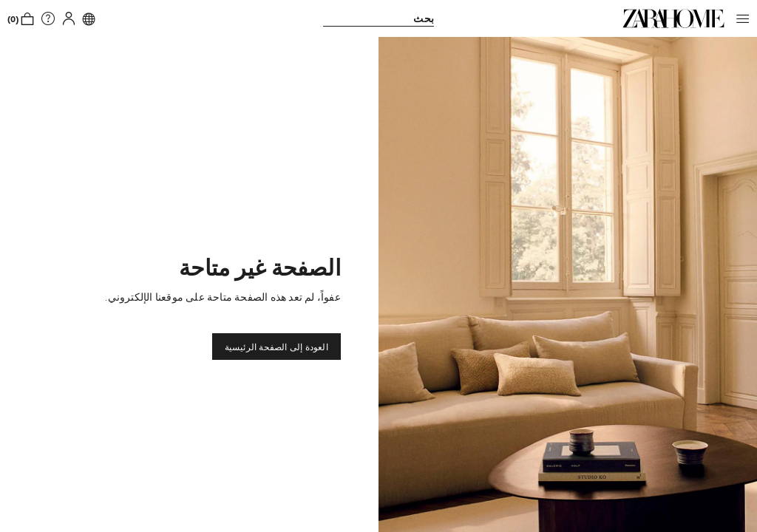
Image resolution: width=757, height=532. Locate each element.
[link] (673, 18)
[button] (739, 18)
